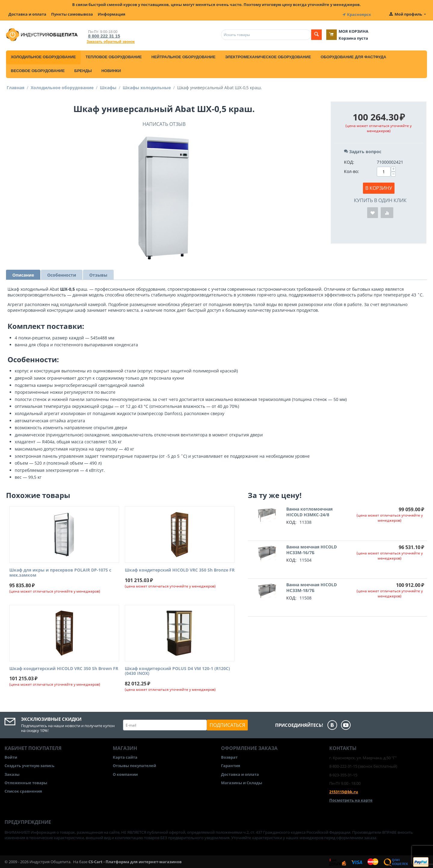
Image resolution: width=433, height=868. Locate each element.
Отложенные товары (26, 782)
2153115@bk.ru (344, 791)
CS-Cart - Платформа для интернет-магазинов (135, 861)
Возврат (229, 756)
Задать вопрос (363, 151)
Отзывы (98, 274)
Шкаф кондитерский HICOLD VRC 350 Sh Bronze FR (180, 569)
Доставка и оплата (27, 14)
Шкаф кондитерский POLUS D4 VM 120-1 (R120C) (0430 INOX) (177, 670)
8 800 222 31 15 (102, 35)
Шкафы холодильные (147, 87)
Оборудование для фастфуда (353, 56)
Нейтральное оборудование (183, 56)
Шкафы (108, 87)
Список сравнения (23, 790)
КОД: (349, 161)
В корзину (379, 187)
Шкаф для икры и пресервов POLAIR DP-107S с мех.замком (60, 572)
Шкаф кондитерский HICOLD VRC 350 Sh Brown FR (64, 668)
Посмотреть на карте (351, 799)
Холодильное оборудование (43, 56)
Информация (112, 14)
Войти (11, 756)
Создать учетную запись (29, 765)
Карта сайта (125, 756)
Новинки (111, 70)
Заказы (12, 773)
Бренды (83, 70)
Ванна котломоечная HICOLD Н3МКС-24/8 (309, 511)
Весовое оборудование (38, 70)
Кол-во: (352, 170)
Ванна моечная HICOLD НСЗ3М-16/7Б (312, 549)
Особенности (62, 274)
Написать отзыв (164, 123)
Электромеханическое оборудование (268, 56)
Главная (15, 87)
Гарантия (231, 765)
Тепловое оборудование (114, 56)
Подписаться (227, 724)
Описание (23, 274)
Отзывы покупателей (134, 765)
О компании (125, 773)
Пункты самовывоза (72, 14)
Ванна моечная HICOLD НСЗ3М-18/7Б (312, 587)
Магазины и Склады (242, 782)
